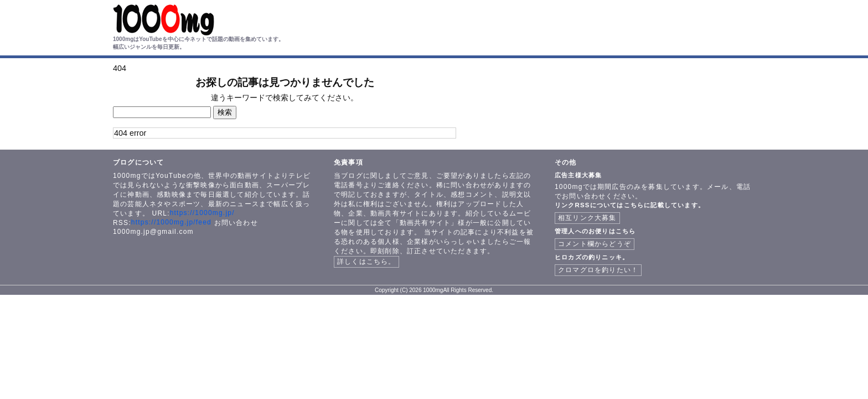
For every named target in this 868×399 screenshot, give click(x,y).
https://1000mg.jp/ (202, 213)
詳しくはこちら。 (366, 262)
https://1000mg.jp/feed (171, 222)
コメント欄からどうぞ (595, 244)
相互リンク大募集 (587, 218)
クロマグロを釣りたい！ (598, 270)
